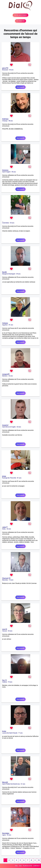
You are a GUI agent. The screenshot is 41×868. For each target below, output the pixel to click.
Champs (5, 121)
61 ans (23, 784)
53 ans (12, 223)
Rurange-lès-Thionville (9, 478)
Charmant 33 (6, 578)
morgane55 (6, 374)
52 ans (10, 631)
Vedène (5, 682)
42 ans (9, 529)
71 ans (20, 733)
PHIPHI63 (5, 119)
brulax (4, 731)
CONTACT (36, 866)
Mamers (5, 376)
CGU (20, 866)
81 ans (11, 325)
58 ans (11, 121)
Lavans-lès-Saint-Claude (10, 733)
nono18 (5, 629)
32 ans (11, 376)
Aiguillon (5, 325)
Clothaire (5, 323)
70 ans (10, 682)
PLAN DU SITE (28, 866)
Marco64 (5, 782)
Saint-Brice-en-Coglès (9, 427)
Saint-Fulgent (6, 172)
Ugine (4, 835)
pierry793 (5, 68)
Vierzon (5, 631)
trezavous (5, 170)
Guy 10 (4, 680)
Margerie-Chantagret (9, 274)
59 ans (14, 172)
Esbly (4, 529)
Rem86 (4, 272)
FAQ (16, 866)
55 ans (11, 70)
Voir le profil (20, 87)
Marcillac (5, 580)
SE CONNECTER (20, 21)
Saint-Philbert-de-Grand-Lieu (11, 784)
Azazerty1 (5, 425)
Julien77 (5, 527)
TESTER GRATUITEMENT (21, 15)
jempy (4, 476)
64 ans (19, 427)
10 (39, 860)
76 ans (11, 580)
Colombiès (6, 223)
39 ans (18, 274)
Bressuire (5, 70)
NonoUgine (6, 833)
